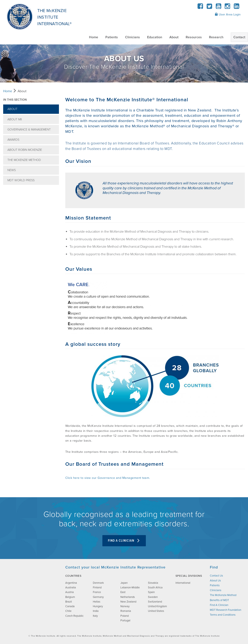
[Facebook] (200, 8)
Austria (70, 592)
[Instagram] (228, 8)
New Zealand (128, 602)
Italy (95, 616)
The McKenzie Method (24, 160)
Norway (125, 606)
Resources (194, 37)
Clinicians (132, 37)
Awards (13, 140)
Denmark (98, 583)
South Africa (155, 588)
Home (94, 37)
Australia (71, 588)
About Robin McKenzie (25, 150)
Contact (239, 37)
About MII (15, 119)
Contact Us (216, 576)
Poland (125, 616)
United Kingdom (157, 606)
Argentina (71, 583)
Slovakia (153, 583)
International (183, 583)
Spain (151, 592)
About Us (215, 581)
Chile (68, 611)
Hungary (98, 606)
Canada (70, 606)
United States (156, 611)
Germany (98, 597)
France (97, 592)
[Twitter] (210, 8)
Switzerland (155, 602)
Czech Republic (74, 616)
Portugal (125, 621)
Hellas (97, 602)
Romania (126, 611)
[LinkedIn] (236, 8)
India (96, 611)
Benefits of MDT (219, 600)
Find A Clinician (124, 541)
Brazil (69, 602)
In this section (15, 100)
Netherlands (128, 597)
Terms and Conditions (223, 615)
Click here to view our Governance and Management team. (108, 478)
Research (216, 37)
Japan (124, 583)
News (12, 170)
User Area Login (228, 14)
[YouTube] (218, 8)
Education (155, 37)
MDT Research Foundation (226, 610)
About (174, 37)
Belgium (70, 597)
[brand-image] (30, 586)
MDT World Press (21, 180)
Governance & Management (29, 130)
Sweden (153, 597)
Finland (97, 588)
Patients (112, 37)
